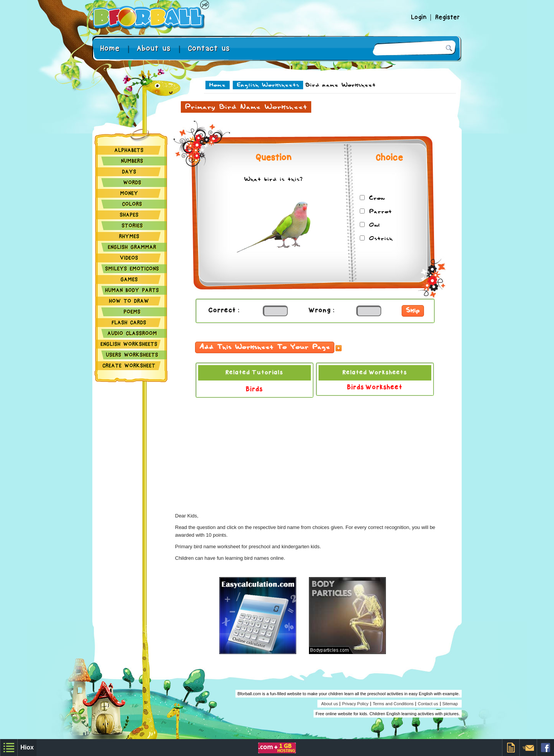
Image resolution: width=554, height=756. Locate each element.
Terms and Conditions (393, 704)
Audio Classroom (132, 333)
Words (132, 182)
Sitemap (450, 704)
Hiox (27, 747)
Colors (132, 204)
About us (154, 48)
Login (420, 17)
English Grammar (132, 247)
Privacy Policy (355, 704)
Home (110, 48)
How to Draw (129, 301)
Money (129, 193)
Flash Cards (129, 322)
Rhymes (129, 236)
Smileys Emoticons (132, 269)
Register (447, 17)
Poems (132, 312)
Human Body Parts (132, 290)
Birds (254, 390)
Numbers (132, 161)
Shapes (129, 215)
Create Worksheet (129, 365)
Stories (132, 225)
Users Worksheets (132, 355)
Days (129, 172)
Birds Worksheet (375, 388)
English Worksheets (129, 344)
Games (129, 279)
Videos (129, 258)
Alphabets (129, 150)
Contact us (209, 48)
